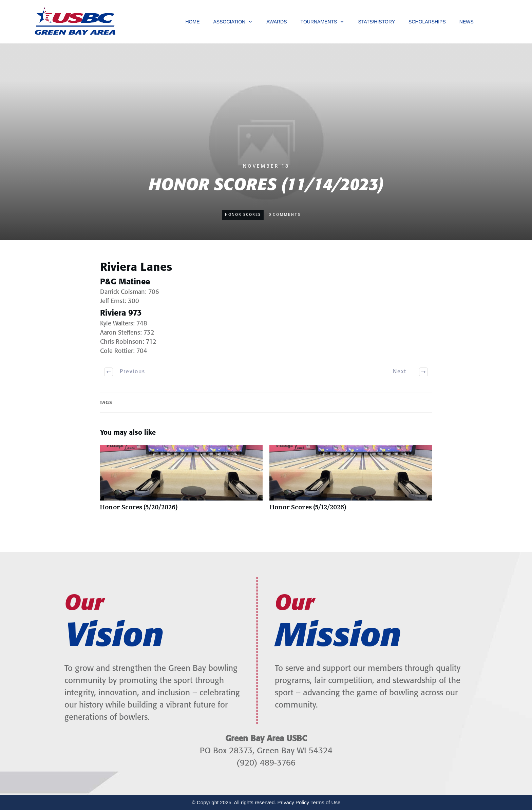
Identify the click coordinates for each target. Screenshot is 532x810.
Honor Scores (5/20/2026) (181, 481)
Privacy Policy (293, 802)
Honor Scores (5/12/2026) (351, 481)
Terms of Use (325, 802)
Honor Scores (243, 215)
